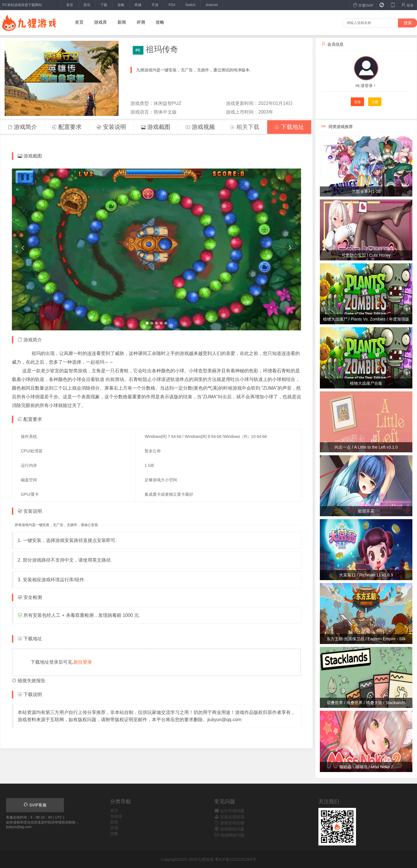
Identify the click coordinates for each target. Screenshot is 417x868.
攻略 (121, 5)
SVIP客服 (35, 805)
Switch (190, 5)
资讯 (87, 5)
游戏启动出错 (229, 823)
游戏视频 (200, 127)
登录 (407, 5)
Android (212, 5)
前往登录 (83, 662)
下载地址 (289, 127)
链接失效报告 (29, 681)
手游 (155, 5)
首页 (70, 5)
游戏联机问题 (229, 829)
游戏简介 (23, 127)
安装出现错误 (229, 817)
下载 (104, 5)
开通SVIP (363, 5)
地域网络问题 (229, 835)
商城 (138, 5)
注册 (375, 102)
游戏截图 (156, 127)
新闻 (122, 22)
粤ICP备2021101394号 (236, 859)
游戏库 (100, 22)
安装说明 (111, 127)
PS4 (172, 5)
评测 (141, 22)
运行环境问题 (229, 811)
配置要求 (67, 127)
